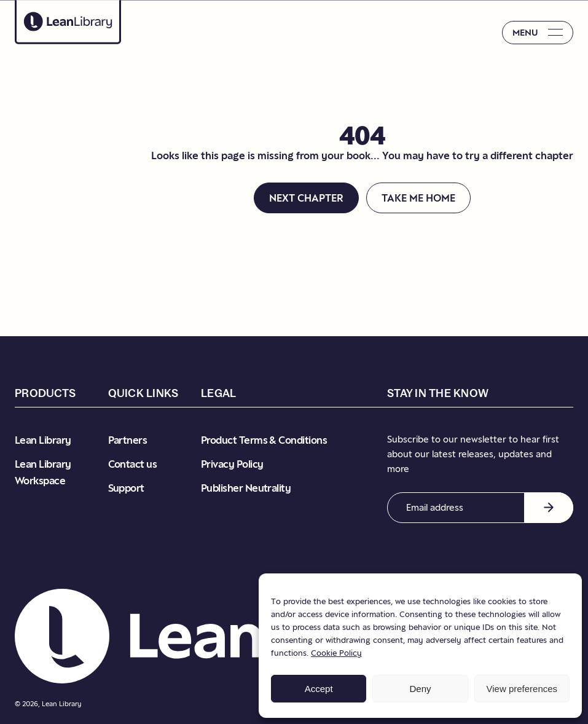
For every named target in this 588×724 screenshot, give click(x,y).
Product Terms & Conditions (264, 440)
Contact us (133, 464)
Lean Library (43, 440)
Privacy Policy (232, 464)
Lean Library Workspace (43, 472)
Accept (319, 689)
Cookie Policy (336, 653)
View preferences (522, 689)
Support (126, 488)
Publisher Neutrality (246, 488)
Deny (420, 689)
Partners (128, 440)
